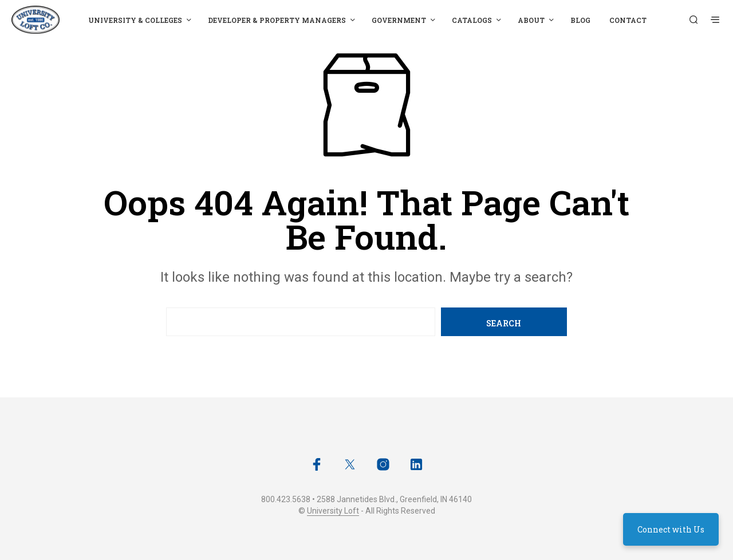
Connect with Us (671, 529)
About (531, 20)
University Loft (333, 511)
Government (399, 20)
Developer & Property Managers (277, 20)
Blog (580, 20)
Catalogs (472, 20)
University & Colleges (135, 20)
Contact (628, 20)
